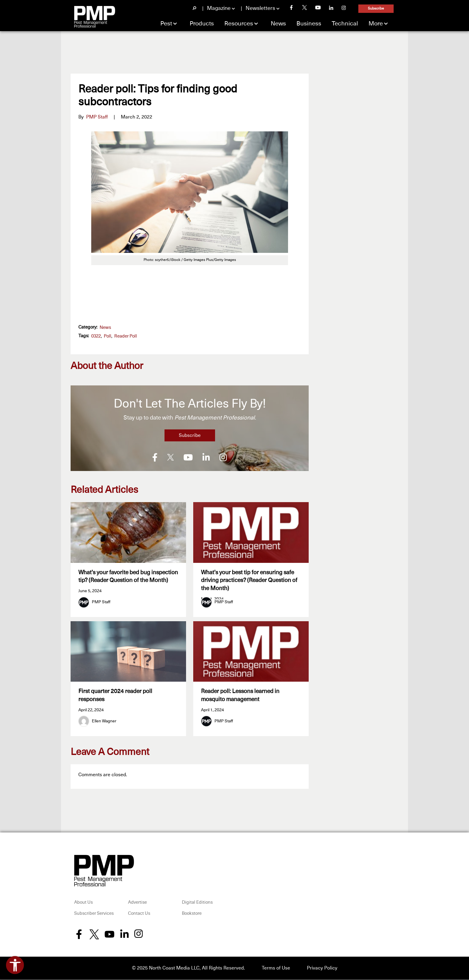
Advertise (137, 903)
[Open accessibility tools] (15, 965)
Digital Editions (197, 903)
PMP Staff (97, 117)
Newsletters (260, 8)
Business (309, 24)
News (278, 24)
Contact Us (139, 914)
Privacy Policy (322, 969)
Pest (166, 24)
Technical (345, 24)
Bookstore (192, 914)
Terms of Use (276, 969)
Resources (239, 24)
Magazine (219, 8)
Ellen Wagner (104, 722)
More (376, 24)
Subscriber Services (94, 914)
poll (108, 336)
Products (202, 24)
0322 (96, 336)
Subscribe (376, 9)
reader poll (126, 336)
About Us (83, 903)
